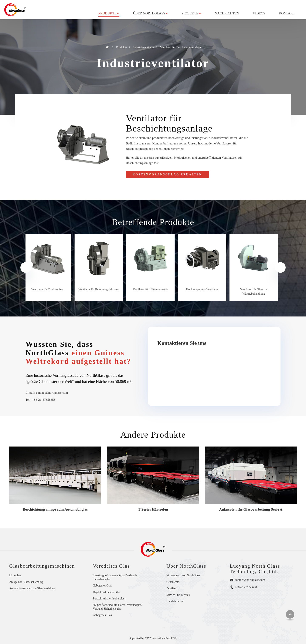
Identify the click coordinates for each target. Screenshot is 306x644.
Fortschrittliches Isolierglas (109, 598)
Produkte (121, 47)
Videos (259, 13)
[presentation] (26, 267)
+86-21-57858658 (44, 400)
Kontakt (287, 13)
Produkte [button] (107, 13)
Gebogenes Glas (102, 586)
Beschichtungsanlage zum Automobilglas (55, 509)
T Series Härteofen (153, 509)
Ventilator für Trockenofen (50, 289)
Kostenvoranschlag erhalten (167, 174)
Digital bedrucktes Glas (106, 592)
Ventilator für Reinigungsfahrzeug (101, 289)
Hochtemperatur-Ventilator (205, 289)
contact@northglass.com (52, 393)
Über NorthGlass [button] (149, 13)
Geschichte (173, 582)
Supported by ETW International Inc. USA (153, 638)
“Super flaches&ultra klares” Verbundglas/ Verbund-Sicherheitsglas (118, 607)
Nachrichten (227, 13)
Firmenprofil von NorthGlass (183, 575)
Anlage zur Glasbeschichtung (26, 582)
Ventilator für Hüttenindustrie (153, 289)
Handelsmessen (175, 601)
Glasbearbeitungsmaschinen (42, 566)
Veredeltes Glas (111, 566)
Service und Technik (178, 595)
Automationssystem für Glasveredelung (32, 588)
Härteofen (15, 575)
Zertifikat (172, 588)
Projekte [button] (190, 13)
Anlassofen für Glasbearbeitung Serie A (251, 509)
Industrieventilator (143, 47)
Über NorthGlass (186, 566)
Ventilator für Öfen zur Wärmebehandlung (256, 292)
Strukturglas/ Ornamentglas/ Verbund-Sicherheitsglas (115, 577)
